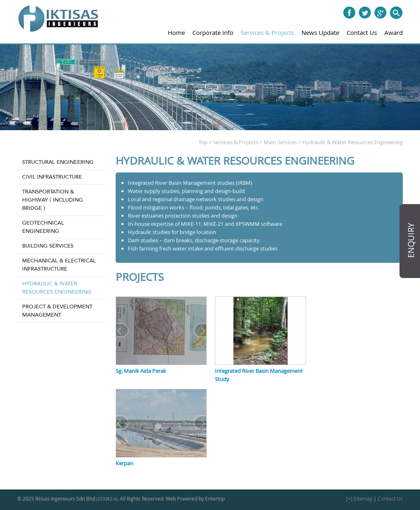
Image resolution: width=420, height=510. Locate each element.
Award (394, 32)
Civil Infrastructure (52, 177)
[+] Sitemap (359, 499)
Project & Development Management (57, 311)
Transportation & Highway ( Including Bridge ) (52, 200)
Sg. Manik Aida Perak (141, 371)
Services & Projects (267, 32)
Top (203, 142)
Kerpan (124, 463)
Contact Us (362, 32)
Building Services (48, 246)
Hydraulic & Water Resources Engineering (57, 288)
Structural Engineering (58, 162)
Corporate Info (213, 32)
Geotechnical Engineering (43, 227)
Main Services (280, 142)
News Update (320, 32)
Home (176, 32)
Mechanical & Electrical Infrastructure (59, 265)
